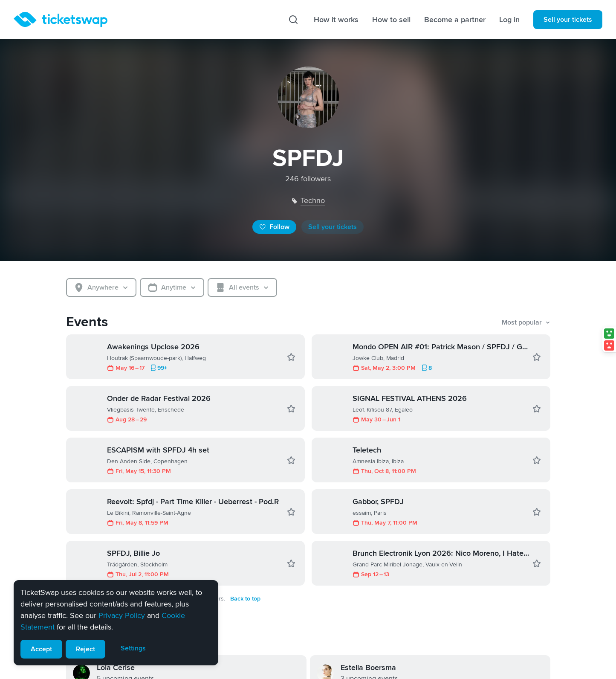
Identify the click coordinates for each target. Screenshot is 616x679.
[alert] (116, 623)
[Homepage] (61, 20)
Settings (133, 648)
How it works (336, 20)
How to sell (391, 20)
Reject (85, 649)
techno (313, 200)
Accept (41, 649)
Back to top (245, 599)
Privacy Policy (122, 615)
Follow (274, 227)
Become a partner (455, 20)
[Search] (293, 20)
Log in (509, 20)
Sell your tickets (568, 20)
